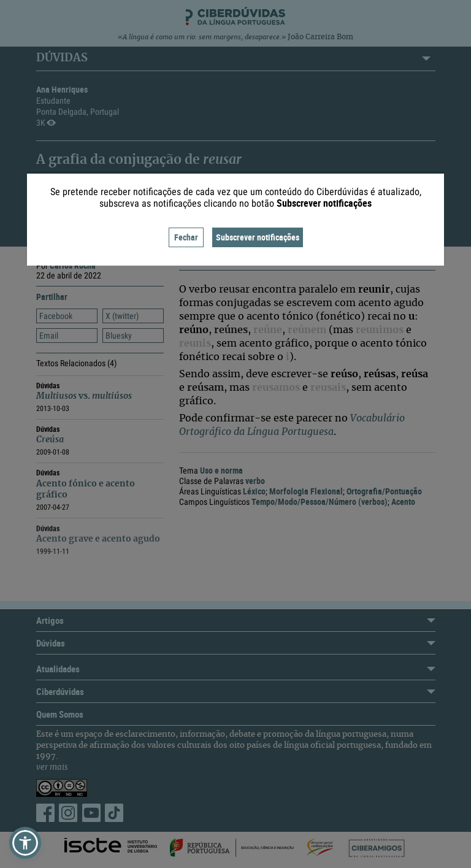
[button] (25, 843)
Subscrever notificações (258, 237)
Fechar (186, 237)
